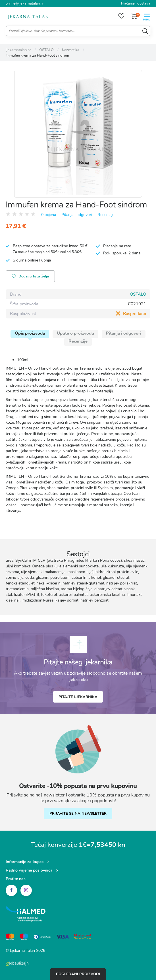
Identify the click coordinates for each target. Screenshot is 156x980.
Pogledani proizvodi (78, 974)
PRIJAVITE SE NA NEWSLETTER (78, 814)
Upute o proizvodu (75, 333)
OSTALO (138, 294)
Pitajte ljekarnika (78, 697)
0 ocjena (49, 215)
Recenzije (106, 215)
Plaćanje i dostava (136, 3)
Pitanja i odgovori (77, 215)
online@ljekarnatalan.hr (25, 3)
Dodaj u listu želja (30, 277)
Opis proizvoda (30, 333)
